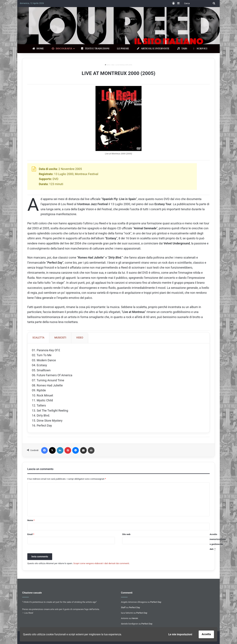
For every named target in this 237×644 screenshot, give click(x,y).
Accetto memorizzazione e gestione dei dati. (218, 543)
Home (107, 65)
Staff (123, 608)
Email (31, 535)
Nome (31, 521)
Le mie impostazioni (180, 634)
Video (113, 65)
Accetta (206, 634)
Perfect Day (156, 603)
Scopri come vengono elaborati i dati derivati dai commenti (101, 565)
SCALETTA (38, 338)
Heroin (135, 619)
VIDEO (80, 338)
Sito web (126, 535)
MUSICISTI (60, 338)
